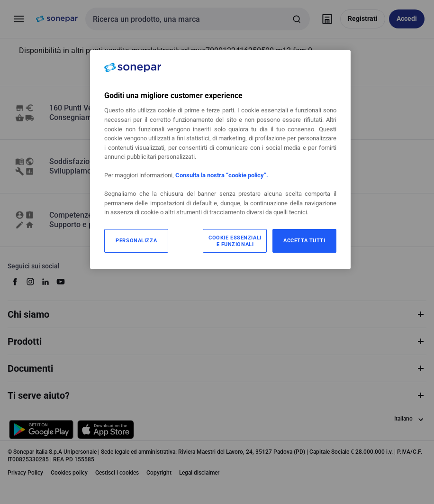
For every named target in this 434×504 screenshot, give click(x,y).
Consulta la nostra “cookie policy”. (222, 175)
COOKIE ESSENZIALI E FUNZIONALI (235, 241)
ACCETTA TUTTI (304, 240)
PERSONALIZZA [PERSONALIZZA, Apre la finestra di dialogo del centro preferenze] (136, 240)
